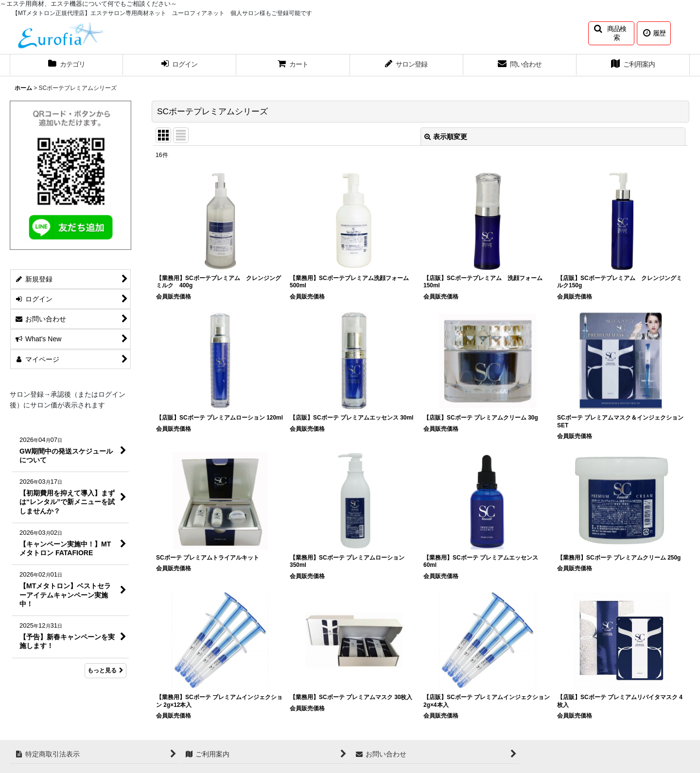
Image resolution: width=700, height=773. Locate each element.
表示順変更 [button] (446, 137)
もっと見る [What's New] (105, 670)
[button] (611, 33)
